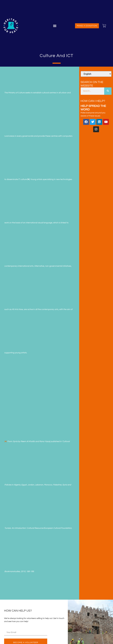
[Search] (108, 91)
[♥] (6, 441)
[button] (55, 26)
